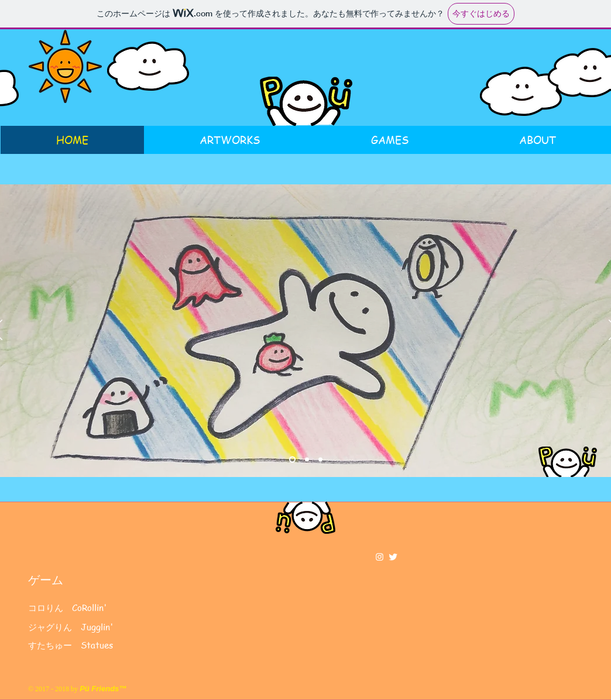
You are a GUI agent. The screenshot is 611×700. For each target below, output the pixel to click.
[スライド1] (292, 460)
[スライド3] (320, 460)
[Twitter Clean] (393, 557)
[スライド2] (307, 460)
